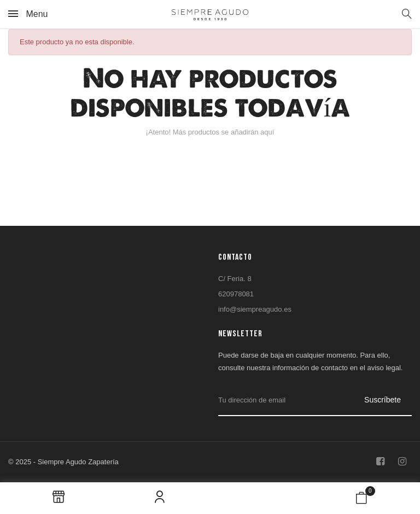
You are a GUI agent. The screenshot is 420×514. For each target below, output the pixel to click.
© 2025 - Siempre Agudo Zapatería (63, 462)
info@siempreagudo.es (255, 309)
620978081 (236, 294)
